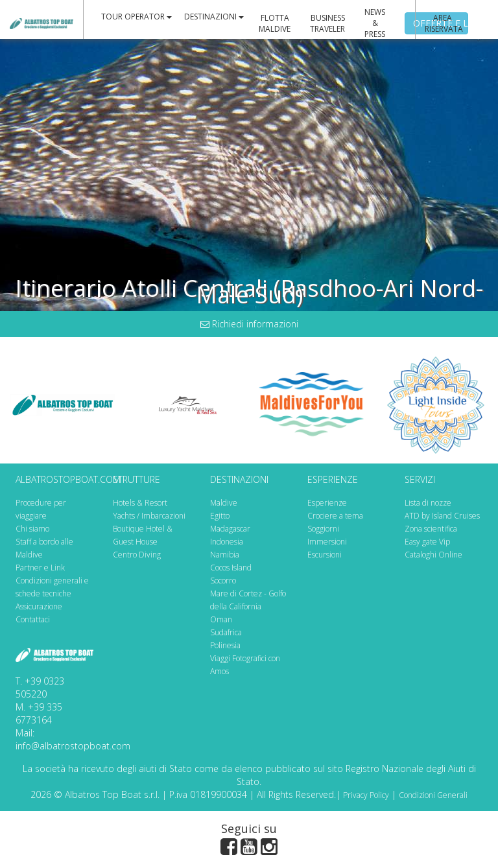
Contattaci (33, 619)
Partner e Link (40, 568)
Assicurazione (39, 606)
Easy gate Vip (427, 542)
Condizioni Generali (433, 795)
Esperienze (327, 503)
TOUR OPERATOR (136, 17)
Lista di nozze (428, 503)
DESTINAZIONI (214, 17)
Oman (221, 619)
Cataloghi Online (433, 555)
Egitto (220, 516)
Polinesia (225, 645)
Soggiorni (323, 529)
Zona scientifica (431, 529)
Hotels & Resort (140, 503)
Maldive (224, 503)
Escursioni (325, 555)
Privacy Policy (366, 795)
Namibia (225, 555)
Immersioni (327, 542)
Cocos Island (231, 568)
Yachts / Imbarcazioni (149, 516)
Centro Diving (137, 555)
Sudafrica (226, 632)
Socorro (223, 581)
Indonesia (227, 542)
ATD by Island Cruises (442, 516)
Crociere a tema (335, 516)
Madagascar (230, 529)
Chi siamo (32, 529)
